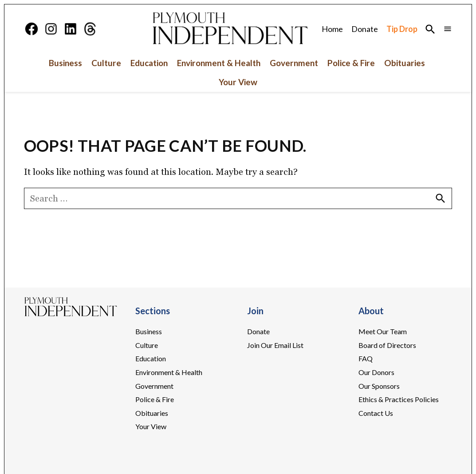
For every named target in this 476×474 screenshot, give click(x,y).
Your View (238, 82)
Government (294, 63)
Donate (365, 29)
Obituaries (405, 63)
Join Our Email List (275, 345)
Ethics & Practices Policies (399, 399)
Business (65, 63)
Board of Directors (387, 345)
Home (332, 29)
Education (149, 63)
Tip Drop (402, 29)
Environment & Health (219, 63)
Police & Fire (351, 63)
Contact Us (376, 413)
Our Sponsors (379, 386)
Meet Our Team (383, 331)
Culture (106, 63)
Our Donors (376, 372)
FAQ (366, 358)
